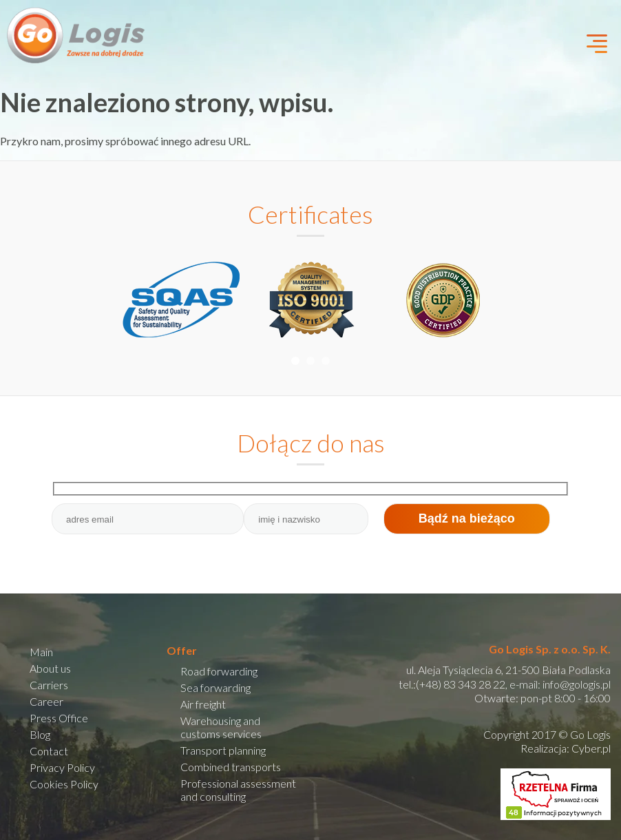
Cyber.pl (591, 748)
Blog (40, 734)
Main (41, 652)
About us (50, 668)
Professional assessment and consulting (238, 790)
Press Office (59, 718)
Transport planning (223, 750)
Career (46, 701)
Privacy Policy (62, 767)
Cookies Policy (64, 784)
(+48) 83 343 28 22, (462, 684)
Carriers (49, 685)
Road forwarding (219, 671)
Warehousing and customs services (221, 727)
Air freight (203, 704)
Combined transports (231, 767)
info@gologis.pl (577, 684)
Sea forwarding (215, 687)
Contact (49, 751)
